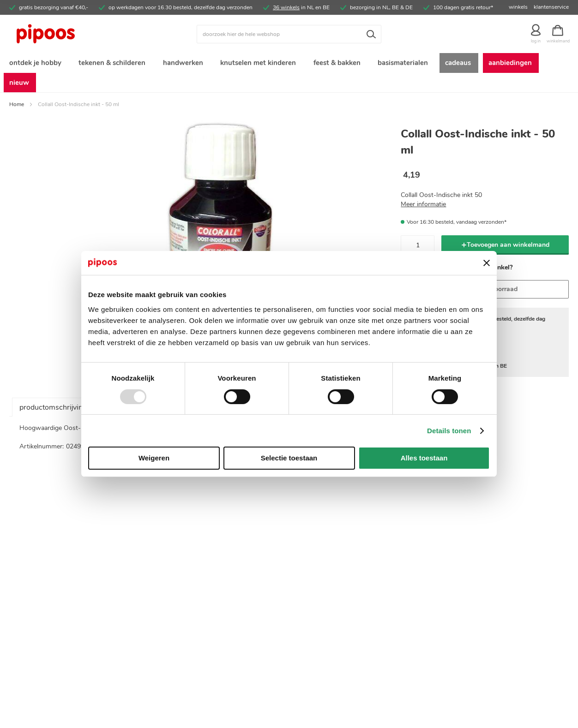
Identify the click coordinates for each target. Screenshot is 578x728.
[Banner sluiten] (487, 263)
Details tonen (449, 431)
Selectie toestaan (289, 458)
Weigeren (154, 458)
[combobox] (289, 34)
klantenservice (551, 7)
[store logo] (79, 34)
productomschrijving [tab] (53, 390)
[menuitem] (35, 64)
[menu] (289, 64)
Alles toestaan (424, 458)
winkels (518, 7)
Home (17, 87)
